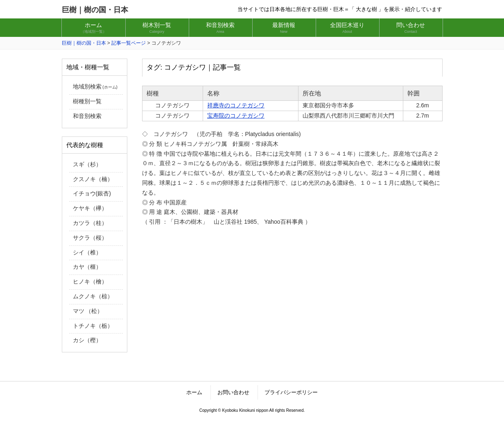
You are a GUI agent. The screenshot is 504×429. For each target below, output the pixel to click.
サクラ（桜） (90, 238)
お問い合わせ (233, 392)
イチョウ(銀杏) (92, 193)
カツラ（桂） (90, 223)
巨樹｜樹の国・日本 (95, 10)
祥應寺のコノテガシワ (236, 105)
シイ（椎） (87, 252)
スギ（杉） (87, 164)
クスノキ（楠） (93, 179)
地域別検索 (95, 86)
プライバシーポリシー (291, 392)
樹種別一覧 (87, 101)
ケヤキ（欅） (90, 208)
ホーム (194, 392)
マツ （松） (88, 311)
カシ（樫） (87, 340)
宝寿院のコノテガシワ (236, 116)
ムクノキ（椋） (93, 296)
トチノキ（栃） (93, 326)
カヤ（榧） (87, 267)
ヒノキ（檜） (90, 281)
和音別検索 (87, 116)
